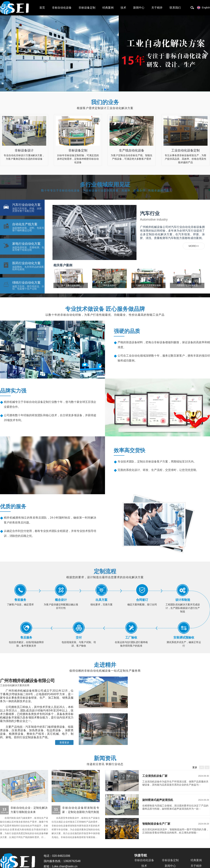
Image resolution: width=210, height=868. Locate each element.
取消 (65, 70)
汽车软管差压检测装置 (187, 285)
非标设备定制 (87, 8)
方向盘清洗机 (110, 285)
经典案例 (108, 8)
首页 (42, 8)
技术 (123, 8)
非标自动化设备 (14, 8)
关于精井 (157, 8)
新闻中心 (139, 8)
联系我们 (175, 8)
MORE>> (194, 246)
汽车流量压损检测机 (71, 285)
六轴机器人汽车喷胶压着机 (148, 285)
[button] (4, 54)
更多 (195, 767)
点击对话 (87, 70)
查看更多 (64, 742)
